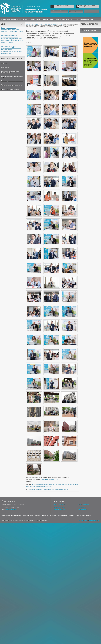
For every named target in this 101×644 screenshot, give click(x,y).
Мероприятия (35, 19)
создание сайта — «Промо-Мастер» (89, 520)
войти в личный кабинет (59, 11)
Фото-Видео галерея (37, 24)
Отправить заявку (90, 30)
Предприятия (16, 19)
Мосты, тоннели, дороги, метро (11, 85)
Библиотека (60, 19)
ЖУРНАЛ (69, 19)
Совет (52, 19)
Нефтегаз (4, 63)
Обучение (53, 516)
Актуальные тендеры (60, 505)
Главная (28, 24)
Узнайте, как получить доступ (50, 479)
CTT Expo (32, 490)
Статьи (76, 19)
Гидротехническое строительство (12, 77)
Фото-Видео (84, 19)
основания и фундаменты (44, 490)
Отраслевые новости (60, 507)
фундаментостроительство (60, 490)
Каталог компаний (84, 505)
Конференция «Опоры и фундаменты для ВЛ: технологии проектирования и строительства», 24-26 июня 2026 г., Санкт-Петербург (12, 50)
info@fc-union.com (88, 6)
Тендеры (26, 19)
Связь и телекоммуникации (10, 89)
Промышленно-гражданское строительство (10, 72)
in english (37, 6)
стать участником (77, 11)
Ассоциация (5, 19)
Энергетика (5, 67)
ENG (92, 19)
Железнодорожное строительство (12, 81)
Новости (45, 19)
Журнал (71, 516)
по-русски (30, 6)
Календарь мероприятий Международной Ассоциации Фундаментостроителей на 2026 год (12, 30)
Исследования (83, 510)
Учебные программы (60, 510)
